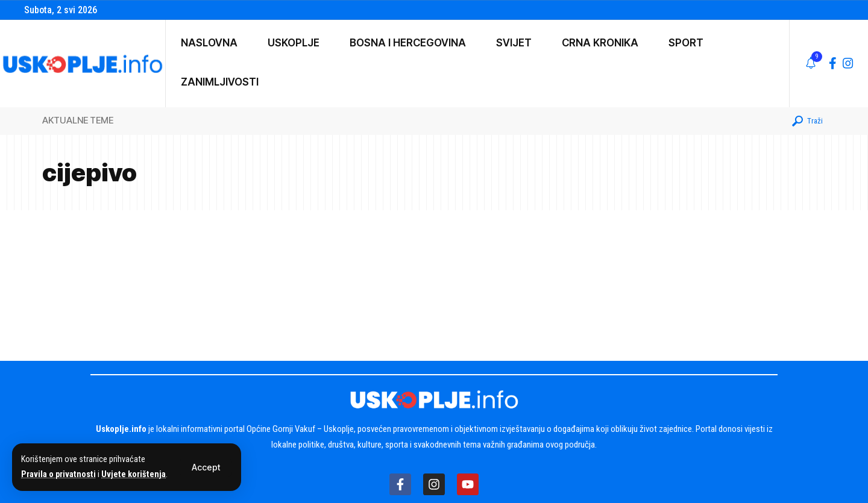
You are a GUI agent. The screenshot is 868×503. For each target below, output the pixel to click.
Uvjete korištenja (134, 474)
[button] (206, 467)
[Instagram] (848, 63)
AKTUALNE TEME (78, 120)
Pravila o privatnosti (58, 474)
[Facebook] (833, 63)
